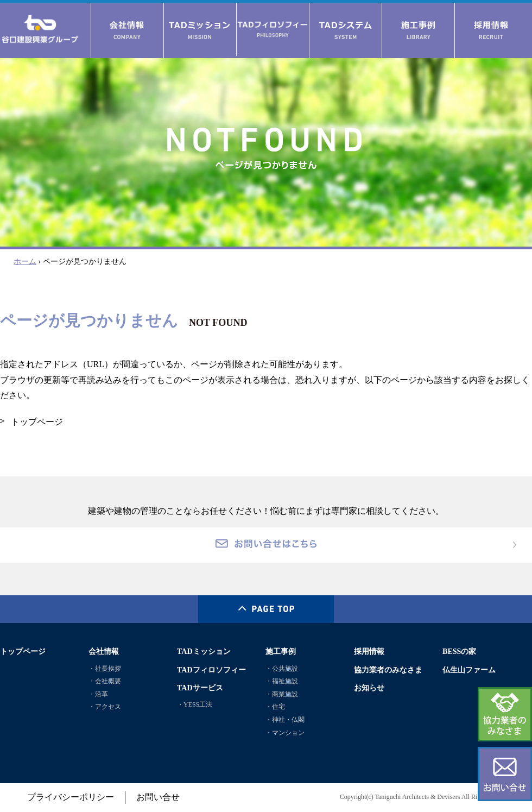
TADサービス (200, 688)
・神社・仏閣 (285, 720)
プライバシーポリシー (71, 797)
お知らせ (369, 688)
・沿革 (98, 694)
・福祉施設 (282, 681)
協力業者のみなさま (388, 670)
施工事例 (281, 651)
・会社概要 (105, 681)
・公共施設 (282, 669)
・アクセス (105, 707)
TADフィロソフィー (211, 670)
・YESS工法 (195, 704)
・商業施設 (282, 694)
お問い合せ (158, 797)
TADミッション (204, 651)
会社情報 (104, 651)
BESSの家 (459, 651)
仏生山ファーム (469, 670)
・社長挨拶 (105, 669)
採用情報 (369, 651)
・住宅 (275, 707)
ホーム (25, 261)
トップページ (37, 422)
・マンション (285, 733)
